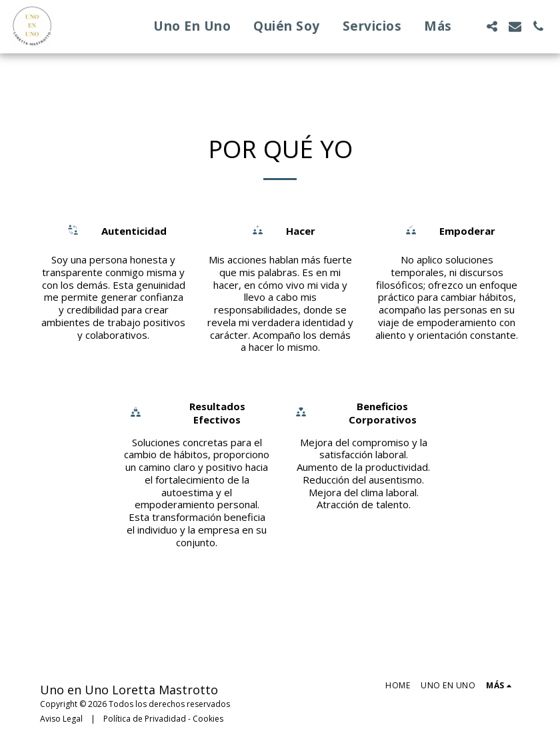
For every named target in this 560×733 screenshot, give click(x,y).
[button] (492, 26)
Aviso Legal (61, 719)
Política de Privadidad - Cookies (163, 719)
